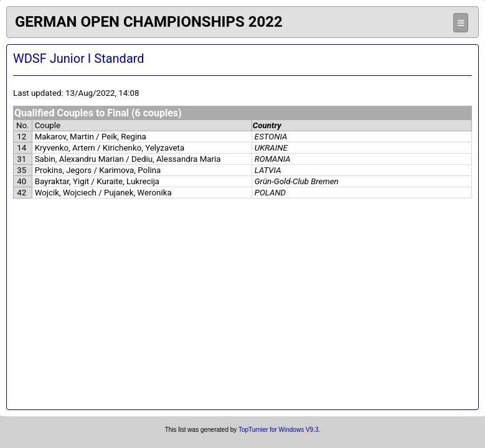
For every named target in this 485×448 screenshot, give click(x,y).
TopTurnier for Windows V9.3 (279, 430)
